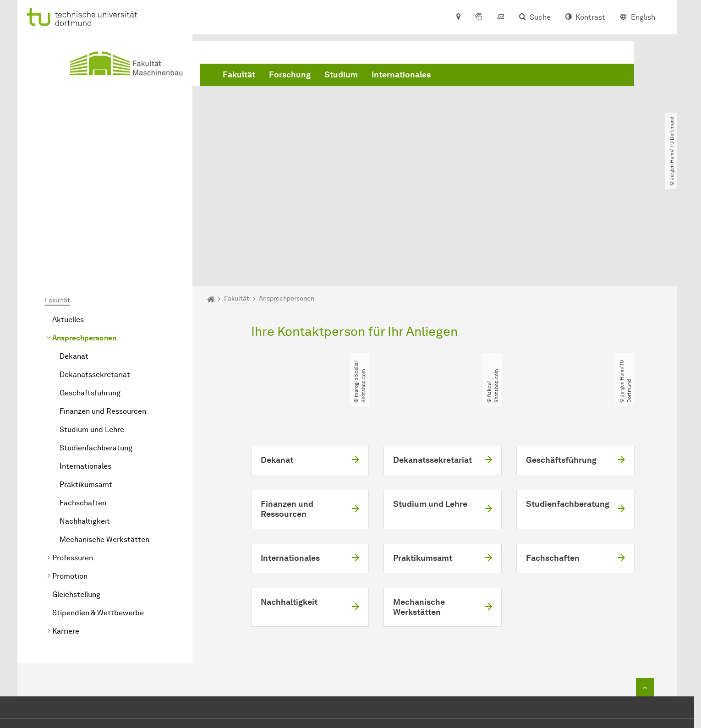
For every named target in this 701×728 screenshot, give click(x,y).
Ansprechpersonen (84, 233)
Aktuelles (68, 215)
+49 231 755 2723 (349, 645)
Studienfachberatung (96, 343)
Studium (341, 75)
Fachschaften (83, 398)
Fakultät (239, 75)
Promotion (70, 471)
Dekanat (74, 251)
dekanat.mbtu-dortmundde (367, 659)
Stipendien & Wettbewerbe (98, 508)
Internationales (401, 75)
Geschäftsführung (90, 288)
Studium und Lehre (92, 325)
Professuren (73, 453)
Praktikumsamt (86, 380)
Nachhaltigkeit (85, 416)
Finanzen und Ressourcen (103, 306)
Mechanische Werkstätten (104, 435)
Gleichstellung (76, 490)
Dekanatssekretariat (95, 270)
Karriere (66, 526)
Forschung (290, 75)
